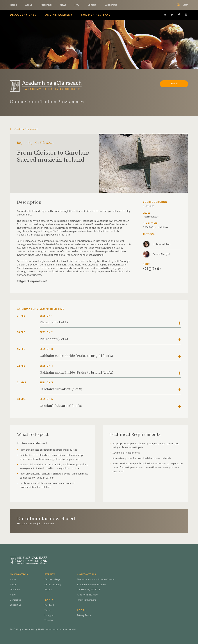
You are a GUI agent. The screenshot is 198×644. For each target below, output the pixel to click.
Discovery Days (23, 15)
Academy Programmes (25, 129)
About (29, 5)
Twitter (48, 610)
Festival (48, 589)
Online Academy (59, 15)
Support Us (111, 5)
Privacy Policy (84, 615)
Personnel (46, 5)
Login (185, 5)
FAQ (77, 5)
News (63, 5)
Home (13, 5)
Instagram (50, 615)
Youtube (49, 620)
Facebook (49, 605)
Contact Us (16, 600)
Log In (174, 84)
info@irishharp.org (87, 600)
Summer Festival (96, 15)
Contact (92, 5)
